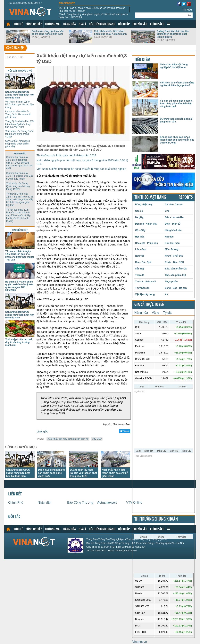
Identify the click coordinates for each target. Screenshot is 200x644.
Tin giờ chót (67, 3)
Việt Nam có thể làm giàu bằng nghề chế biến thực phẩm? (177, 84)
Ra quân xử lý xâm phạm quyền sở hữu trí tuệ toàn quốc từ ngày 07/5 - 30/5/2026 (94, 16)
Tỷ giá (167, 313)
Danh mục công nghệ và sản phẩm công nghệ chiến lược (48, 33)
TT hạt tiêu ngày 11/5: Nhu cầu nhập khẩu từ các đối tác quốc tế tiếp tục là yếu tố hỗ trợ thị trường (18, 215)
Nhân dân (44, 503)
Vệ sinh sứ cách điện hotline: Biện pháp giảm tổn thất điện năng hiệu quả (176, 104)
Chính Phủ (16, 503)
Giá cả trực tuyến (149, 305)
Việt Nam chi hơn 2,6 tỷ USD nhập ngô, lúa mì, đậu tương (19, 105)
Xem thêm (169, 24)
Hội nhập (124, 24)
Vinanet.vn (140, 642)
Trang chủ (8, 24)
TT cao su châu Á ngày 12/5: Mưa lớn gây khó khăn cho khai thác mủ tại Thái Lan (92, 9)
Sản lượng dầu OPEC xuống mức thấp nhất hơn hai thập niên (20, 95)
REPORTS (186, 198)
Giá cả (83, 24)
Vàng (155, 313)
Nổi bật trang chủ (20, 71)
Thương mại (53, 24)
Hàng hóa (70, 24)
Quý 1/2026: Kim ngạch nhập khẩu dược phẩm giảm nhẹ (18, 144)
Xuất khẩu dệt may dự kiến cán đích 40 (68, 439)
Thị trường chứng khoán (156, 519)
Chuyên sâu (140, 24)
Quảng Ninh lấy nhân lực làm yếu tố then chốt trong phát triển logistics (173, 34)
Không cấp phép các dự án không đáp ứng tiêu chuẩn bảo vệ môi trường (177, 140)
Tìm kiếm (187, 10)
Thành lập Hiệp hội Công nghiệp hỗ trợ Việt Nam (174, 66)
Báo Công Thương (80, 503)
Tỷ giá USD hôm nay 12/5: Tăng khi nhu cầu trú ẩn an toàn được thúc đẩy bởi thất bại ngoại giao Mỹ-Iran (20, 199)
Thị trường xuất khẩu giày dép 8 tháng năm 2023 (66, 155)
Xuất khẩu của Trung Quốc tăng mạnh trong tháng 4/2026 (19, 134)
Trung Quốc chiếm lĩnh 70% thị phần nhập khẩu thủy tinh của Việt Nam (20, 124)
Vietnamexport (107, 503)
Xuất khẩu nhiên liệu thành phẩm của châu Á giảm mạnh (110, 33)
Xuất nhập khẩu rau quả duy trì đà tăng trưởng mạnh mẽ (19, 342)
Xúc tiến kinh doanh (102, 24)
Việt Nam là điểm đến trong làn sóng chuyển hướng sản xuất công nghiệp (81, 169)
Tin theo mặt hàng (150, 198)
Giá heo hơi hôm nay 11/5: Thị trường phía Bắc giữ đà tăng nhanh (20, 176)
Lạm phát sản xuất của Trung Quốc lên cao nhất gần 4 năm (18, 114)
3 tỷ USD (97, 439)
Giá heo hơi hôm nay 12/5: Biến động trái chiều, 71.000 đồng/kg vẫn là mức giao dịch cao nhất (19, 163)
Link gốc (42, 431)
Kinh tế (18, 24)
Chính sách (157, 24)
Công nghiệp (34, 24)
